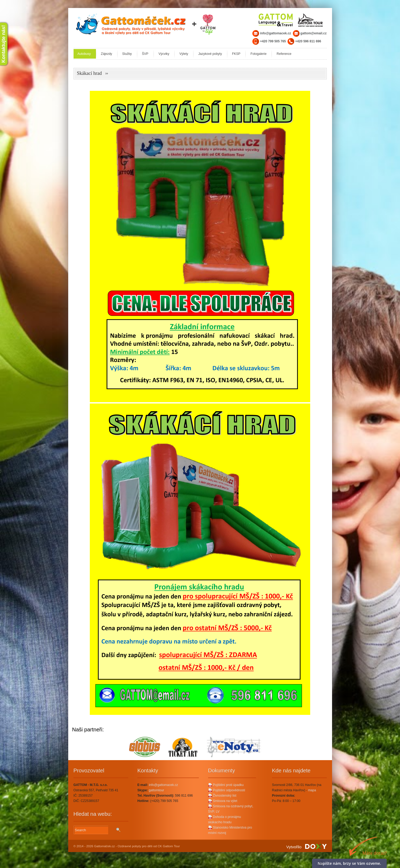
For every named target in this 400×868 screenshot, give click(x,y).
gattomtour (156, 790)
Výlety (184, 54)
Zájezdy (107, 54)
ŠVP (145, 54)
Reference (284, 54)
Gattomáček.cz (104, 846)
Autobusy (84, 54)
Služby (127, 54)
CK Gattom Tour (169, 846)
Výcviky (164, 54)
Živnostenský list (222, 796)
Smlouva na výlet (223, 801)
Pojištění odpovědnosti (227, 790)
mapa (312, 790)
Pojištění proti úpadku (226, 785)
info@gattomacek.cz (163, 785)
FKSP (236, 54)
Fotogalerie (258, 54)
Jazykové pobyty (210, 54)
